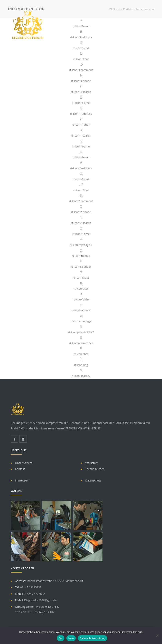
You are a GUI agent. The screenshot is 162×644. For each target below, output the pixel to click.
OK (61, 638)
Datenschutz (93, 480)
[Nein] (157, 636)
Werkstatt (91, 463)
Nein (71, 638)
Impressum (22, 480)
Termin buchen (95, 469)
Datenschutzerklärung (92, 638)
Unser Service (24, 463)
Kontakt (20, 469)
